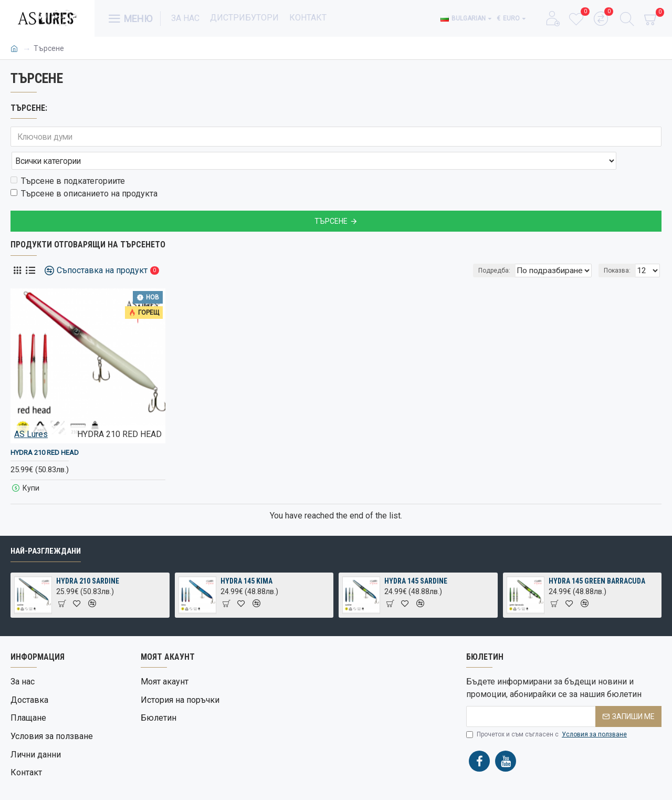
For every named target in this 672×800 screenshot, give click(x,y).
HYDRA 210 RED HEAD (45, 429)
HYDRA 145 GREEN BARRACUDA (597, 591)
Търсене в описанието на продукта (84, 170)
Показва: (620, 247)
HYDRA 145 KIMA (246, 591)
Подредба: (496, 247)
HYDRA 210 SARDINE (88, 591)
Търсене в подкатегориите (68, 158)
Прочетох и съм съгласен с (547, 745)
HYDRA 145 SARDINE (416, 591)
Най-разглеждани (46, 562)
